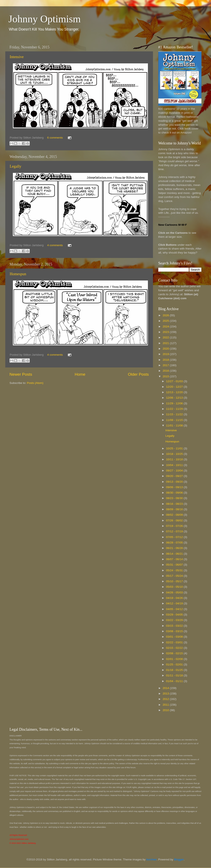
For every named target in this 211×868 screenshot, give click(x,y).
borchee (152, 859)
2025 (166, 321)
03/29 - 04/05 (175, 615)
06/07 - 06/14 (175, 559)
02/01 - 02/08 (175, 659)
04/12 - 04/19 (175, 603)
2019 (166, 354)
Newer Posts (21, 374)
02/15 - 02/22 (175, 648)
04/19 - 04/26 (175, 598)
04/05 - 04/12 (175, 609)
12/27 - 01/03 (175, 381)
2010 (166, 710)
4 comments (55, 245)
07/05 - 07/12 (175, 537)
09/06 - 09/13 (175, 487)
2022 (166, 337)
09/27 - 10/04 (175, 471)
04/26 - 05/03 (175, 592)
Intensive (17, 57)
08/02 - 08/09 (175, 515)
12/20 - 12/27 (175, 387)
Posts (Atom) (35, 383)
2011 (166, 705)
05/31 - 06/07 (175, 565)
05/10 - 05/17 (175, 581)
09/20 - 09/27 (175, 476)
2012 (166, 699)
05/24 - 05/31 (175, 570)
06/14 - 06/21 (175, 554)
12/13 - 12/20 (175, 392)
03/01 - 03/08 (175, 637)
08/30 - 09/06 (175, 493)
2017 (166, 365)
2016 (166, 371)
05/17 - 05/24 (175, 576)
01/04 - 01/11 (175, 681)
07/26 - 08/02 (175, 520)
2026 (166, 315)
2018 (166, 360)
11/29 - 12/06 (175, 403)
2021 (166, 343)
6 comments (55, 138)
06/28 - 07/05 (175, 543)
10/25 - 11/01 (175, 448)
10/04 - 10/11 (175, 465)
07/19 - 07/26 (175, 526)
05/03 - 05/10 (175, 587)
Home (80, 374)
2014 (166, 688)
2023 (166, 332)
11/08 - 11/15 (175, 420)
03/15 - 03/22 (175, 626)
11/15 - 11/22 (175, 414)
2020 (166, 349)
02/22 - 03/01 (175, 642)
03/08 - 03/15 (175, 631)
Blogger (179, 859)
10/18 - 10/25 (175, 454)
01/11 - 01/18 (175, 675)
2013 (166, 694)
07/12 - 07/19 (175, 531)
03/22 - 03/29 (175, 620)
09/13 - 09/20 (175, 482)
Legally (16, 166)
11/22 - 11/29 (175, 409)
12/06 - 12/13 (175, 398)
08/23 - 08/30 (175, 498)
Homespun (18, 274)
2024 (166, 327)
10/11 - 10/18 (175, 459)
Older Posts (138, 374)
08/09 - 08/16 (175, 509)
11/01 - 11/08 (175, 425)
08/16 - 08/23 (175, 504)
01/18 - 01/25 (175, 670)
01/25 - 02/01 (175, 664)
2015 (166, 376)
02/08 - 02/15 (175, 653)
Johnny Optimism (45, 19)
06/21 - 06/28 (175, 548)
